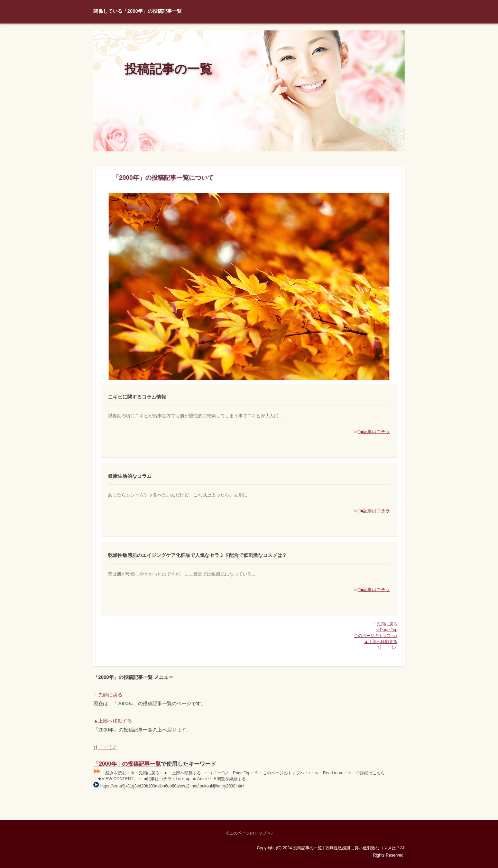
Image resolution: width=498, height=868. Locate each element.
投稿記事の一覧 (168, 69)
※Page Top (387, 630)
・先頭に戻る (385, 624)
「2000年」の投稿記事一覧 (127, 764)
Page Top (380, 815)
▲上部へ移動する (381, 642)
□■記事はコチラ (374, 432)
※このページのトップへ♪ (249, 833)
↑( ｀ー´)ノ (388, 647)
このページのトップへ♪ (376, 636)
